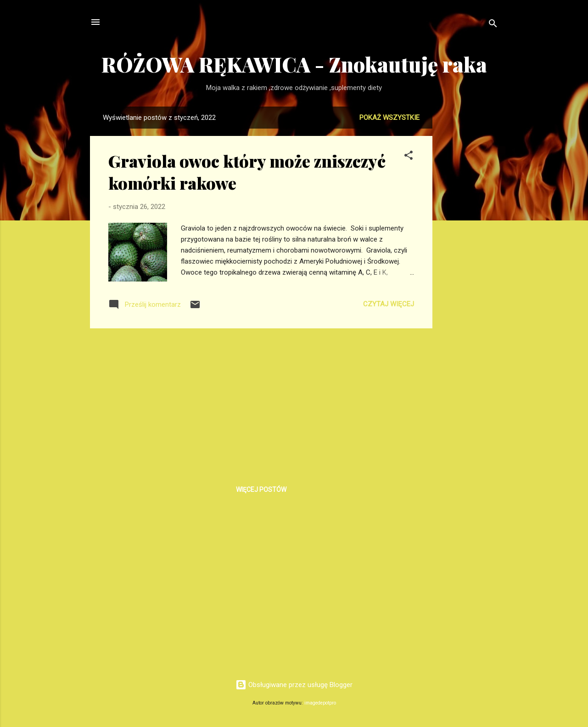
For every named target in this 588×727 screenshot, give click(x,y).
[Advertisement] (469, 244)
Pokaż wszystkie (389, 118)
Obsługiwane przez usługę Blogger (294, 685)
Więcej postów (261, 490)
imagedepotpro (320, 703)
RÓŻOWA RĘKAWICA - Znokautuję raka (294, 64)
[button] (409, 157)
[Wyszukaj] (493, 25)
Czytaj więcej (389, 304)
